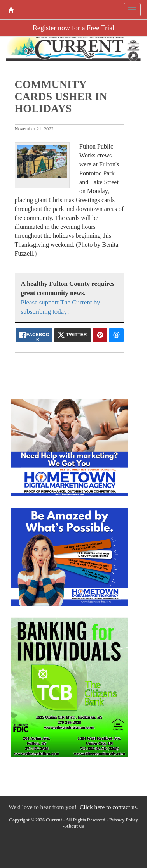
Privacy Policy (124, 820)
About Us (75, 826)
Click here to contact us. (109, 807)
